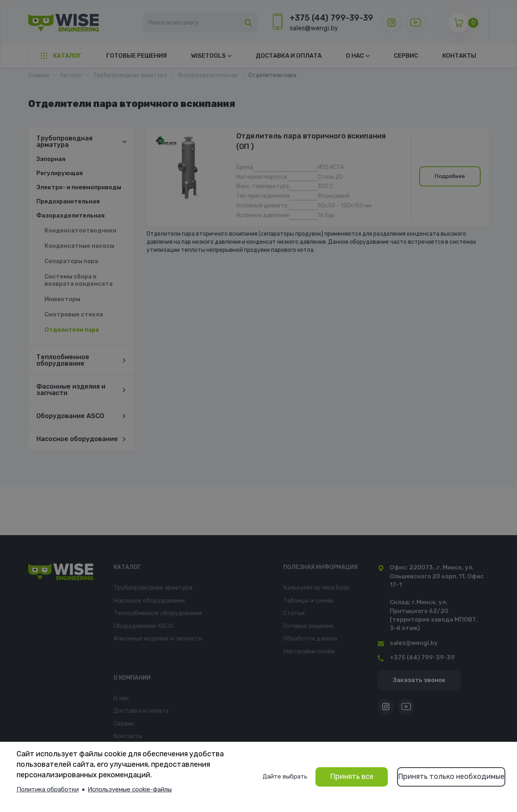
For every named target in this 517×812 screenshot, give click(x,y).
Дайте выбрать (285, 776)
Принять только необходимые (451, 776)
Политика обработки (48, 789)
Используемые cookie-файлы (130, 789)
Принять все (352, 776)
